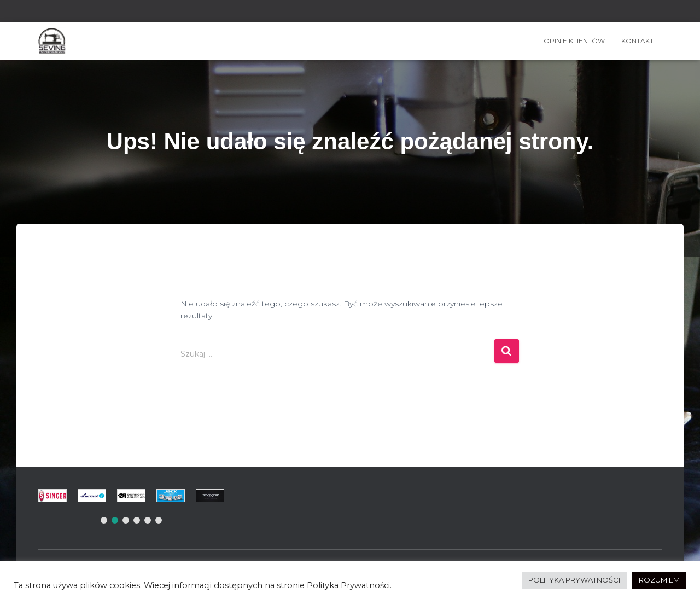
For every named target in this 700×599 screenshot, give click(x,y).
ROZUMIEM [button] (659, 580)
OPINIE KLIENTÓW (574, 41)
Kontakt (637, 41)
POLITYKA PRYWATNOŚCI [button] (574, 580)
